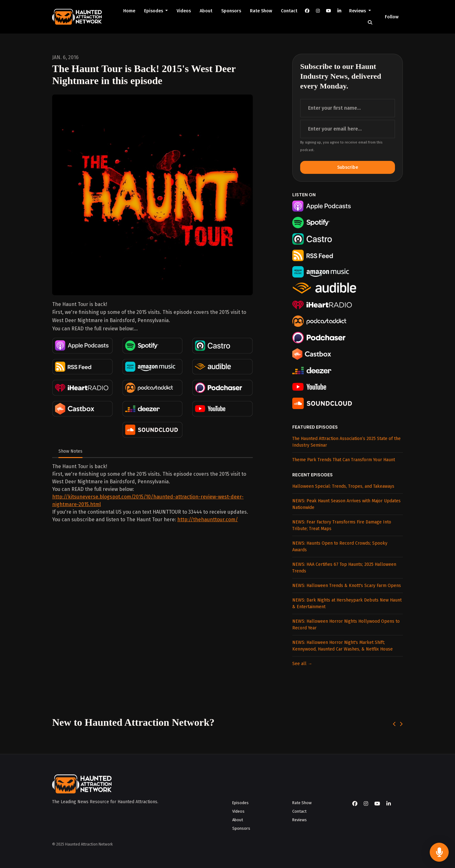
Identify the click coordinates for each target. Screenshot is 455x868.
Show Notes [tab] (70, 451)
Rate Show (261, 11)
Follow (392, 17)
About (206, 11)
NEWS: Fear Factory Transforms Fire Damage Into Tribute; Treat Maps (342, 525)
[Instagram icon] (366, 804)
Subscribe (348, 167)
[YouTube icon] (377, 804)
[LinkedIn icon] (389, 804)
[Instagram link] (318, 11)
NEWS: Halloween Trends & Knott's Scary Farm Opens (347, 586)
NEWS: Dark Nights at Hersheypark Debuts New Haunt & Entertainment (347, 603)
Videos (184, 11)
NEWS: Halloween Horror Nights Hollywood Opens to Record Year (346, 625)
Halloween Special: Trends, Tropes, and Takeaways (343, 486)
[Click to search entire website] (370, 23)
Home (129, 11)
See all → (302, 664)
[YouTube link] (329, 11)
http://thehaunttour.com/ (208, 520)
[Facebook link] (307, 11)
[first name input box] (348, 108)
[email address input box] (348, 129)
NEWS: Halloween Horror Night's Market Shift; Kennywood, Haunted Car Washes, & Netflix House (343, 646)
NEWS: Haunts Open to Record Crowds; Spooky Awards (340, 547)
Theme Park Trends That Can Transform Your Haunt (344, 460)
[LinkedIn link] (339, 11)
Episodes (154, 11)
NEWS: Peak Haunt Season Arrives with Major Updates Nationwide (346, 504)
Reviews (358, 11)
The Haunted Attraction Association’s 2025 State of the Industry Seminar (346, 442)
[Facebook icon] (355, 804)
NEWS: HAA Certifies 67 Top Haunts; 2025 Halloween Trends (344, 568)
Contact (289, 11)
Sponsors (231, 11)
